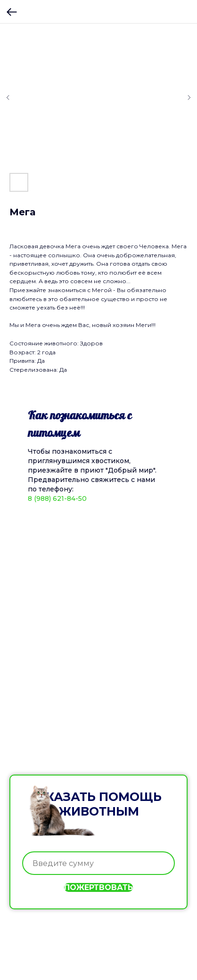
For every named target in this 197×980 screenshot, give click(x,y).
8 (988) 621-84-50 (57, 498)
